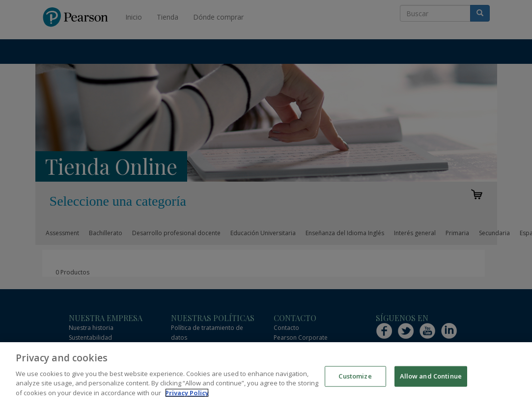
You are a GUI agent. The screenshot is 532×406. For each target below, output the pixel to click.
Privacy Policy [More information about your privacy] (187, 399)
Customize (355, 382)
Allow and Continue (431, 382)
